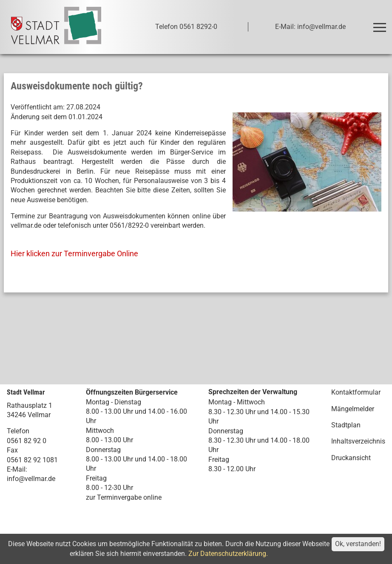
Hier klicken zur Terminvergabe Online (74, 253)
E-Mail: (17, 469)
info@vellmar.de (31, 479)
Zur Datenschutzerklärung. (228, 554)
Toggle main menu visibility (381, 24)
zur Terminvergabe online (124, 497)
